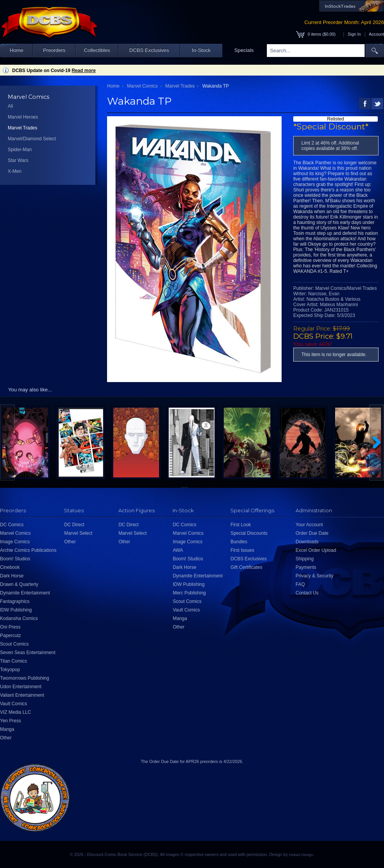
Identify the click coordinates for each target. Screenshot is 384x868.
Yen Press (10, 721)
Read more (84, 71)
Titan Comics (14, 661)
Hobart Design (301, 855)
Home (16, 50)
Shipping (305, 559)
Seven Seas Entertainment (28, 653)
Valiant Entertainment (22, 695)
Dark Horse (12, 576)
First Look (241, 525)
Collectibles (97, 50)
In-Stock (201, 50)
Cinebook (10, 567)
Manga (7, 729)
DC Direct (74, 525)
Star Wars (18, 160)
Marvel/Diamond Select (32, 139)
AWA (178, 550)
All (10, 106)
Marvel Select (78, 533)
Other (6, 738)
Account (376, 34)
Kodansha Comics (19, 618)
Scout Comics (14, 644)
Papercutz (10, 635)
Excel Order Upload (316, 550)
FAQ (300, 584)
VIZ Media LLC (16, 712)
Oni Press (10, 627)
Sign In (355, 34)
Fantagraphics (15, 601)
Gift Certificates (246, 567)
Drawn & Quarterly (19, 584)
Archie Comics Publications (28, 550)
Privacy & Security (314, 576)
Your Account (309, 525)
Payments (306, 567)
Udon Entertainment (21, 687)
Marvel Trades (22, 128)
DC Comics (12, 525)
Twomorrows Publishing (25, 678)
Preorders (54, 50)
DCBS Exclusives (149, 50)
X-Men (15, 171)
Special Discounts (249, 533)
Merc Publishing (189, 593)
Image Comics (15, 542)
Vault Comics (14, 704)
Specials (244, 50)
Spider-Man (20, 150)
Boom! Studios (15, 559)
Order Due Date (312, 533)
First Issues (242, 550)
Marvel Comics (142, 86)
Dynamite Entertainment (25, 593)
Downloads (307, 542)
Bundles (239, 542)
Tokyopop (10, 670)
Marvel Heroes (23, 117)
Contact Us (307, 593)
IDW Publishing (16, 610)
